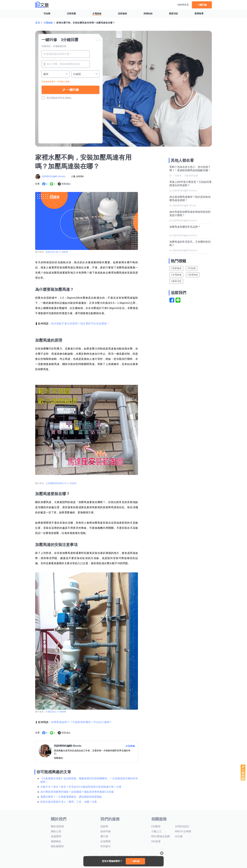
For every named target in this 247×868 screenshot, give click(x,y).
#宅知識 (192, 268)
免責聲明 (56, 836)
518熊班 (156, 826)
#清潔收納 (193, 275)
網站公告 (56, 831)
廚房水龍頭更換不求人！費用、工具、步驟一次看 (69, 802)
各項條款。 (68, 98)
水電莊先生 (51, 712)
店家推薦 (71, 14)
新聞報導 (199, 14)
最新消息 (173, 14)
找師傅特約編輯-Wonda (53, 176)
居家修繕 (122, 14)
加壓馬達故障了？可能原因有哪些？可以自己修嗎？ (82, 722)
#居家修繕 (176, 268)
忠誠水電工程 (52, 252)
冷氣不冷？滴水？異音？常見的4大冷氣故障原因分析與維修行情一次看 (81, 787)
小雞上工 (156, 831)
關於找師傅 (57, 826)
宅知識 (47, 14)
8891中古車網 (183, 831)
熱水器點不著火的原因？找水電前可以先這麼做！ (80, 324)
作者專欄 (130, 746)
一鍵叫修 (202, 5)
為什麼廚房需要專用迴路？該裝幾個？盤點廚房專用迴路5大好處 (77, 792)
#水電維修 (176, 275)
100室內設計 (182, 826)
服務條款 (56, 841)
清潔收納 (148, 14)
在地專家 (106, 841)
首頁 (37, 23)
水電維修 (97, 14)
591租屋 (156, 841)
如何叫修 (106, 831)
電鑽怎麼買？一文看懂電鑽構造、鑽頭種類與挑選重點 (71, 797)
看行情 (104, 836)
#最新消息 (176, 281)
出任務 (179, 836)
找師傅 (65, 252)
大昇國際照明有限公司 (56, 483)
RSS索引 (106, 846)
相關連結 (58, 758)
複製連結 (66, 184)
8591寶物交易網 (161, 836)
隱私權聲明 (57, 846)
